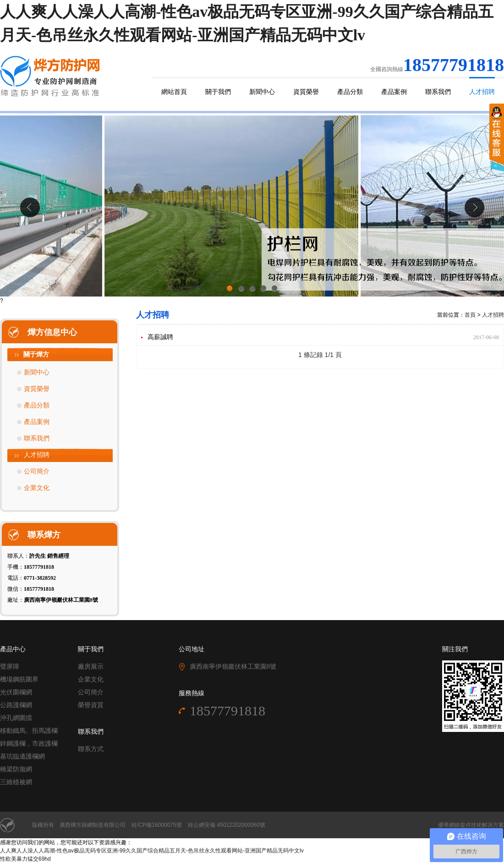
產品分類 (350, 92)
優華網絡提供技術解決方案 (471, 825)
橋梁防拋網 (16, 769)
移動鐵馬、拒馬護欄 (29, 731)
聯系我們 (438, 92)
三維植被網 (16, 782)
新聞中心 (262, 92)
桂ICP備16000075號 (156, 825)
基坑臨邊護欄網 (22, 756)
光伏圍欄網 (16, 692)
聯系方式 (91, 749)
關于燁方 (36, 355)
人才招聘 (482, 92)
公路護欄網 (16, 705)
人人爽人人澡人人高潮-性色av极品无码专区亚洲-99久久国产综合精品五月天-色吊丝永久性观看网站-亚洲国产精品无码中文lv (152, 851)
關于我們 (218, 92)
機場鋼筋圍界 (19, 679)
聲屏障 (10, 667)
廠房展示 (91, 667)
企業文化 (37, 488)
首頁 (470, 315)
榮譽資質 (91, 705)
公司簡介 (37, 471)
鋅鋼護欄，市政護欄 (29, 744)
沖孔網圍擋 (16, 718)
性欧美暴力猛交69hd (25, 859)
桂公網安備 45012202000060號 (227, 825)
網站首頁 (174, 92)
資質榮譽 (306, 92)
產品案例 (394, 92)
